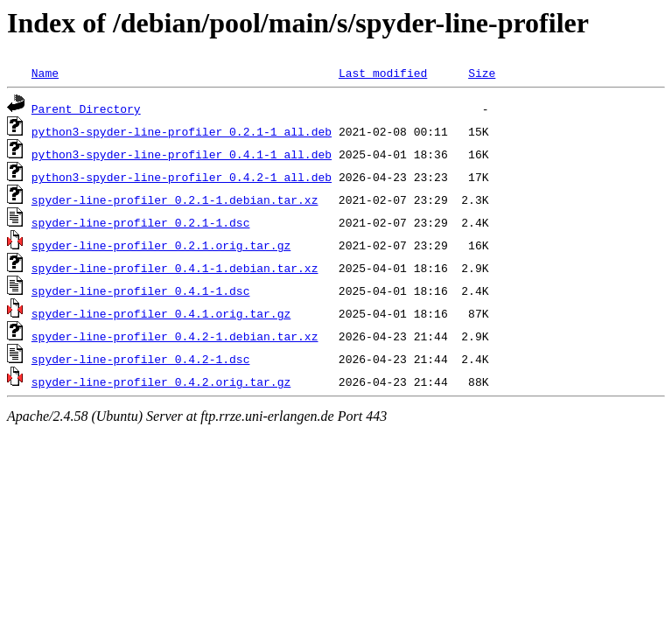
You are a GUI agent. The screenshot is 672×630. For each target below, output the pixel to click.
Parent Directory (86, 108)
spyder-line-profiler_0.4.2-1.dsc (141, 359)
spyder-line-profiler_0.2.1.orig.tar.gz (161, 245)
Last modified (383, 73)
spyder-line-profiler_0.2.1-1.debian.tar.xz (175, 199)
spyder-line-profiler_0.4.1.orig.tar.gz (161, 313)
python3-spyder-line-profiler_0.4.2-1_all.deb (182, 177)
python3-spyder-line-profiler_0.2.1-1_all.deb (182, 131)
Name (45, 73)
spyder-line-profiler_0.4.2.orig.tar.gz (161, 381)
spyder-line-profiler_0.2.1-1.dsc (141, 222)
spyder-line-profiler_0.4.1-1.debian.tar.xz (175, 268)
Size (482, 73)
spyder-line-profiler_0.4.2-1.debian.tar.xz (175, 336)
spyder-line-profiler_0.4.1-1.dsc (141, 290)
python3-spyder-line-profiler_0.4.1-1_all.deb (182, 154)
